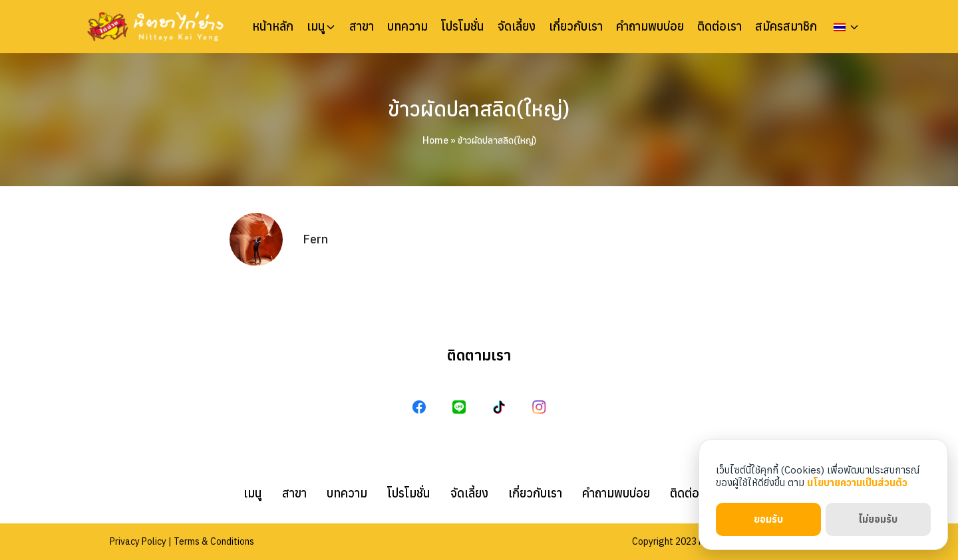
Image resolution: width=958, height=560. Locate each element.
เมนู (316, 27)
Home (435, 140)
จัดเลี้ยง (517, 27)
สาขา (362, 27)
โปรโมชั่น (463, 27)
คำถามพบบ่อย (650, 27)
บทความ (407, 27)
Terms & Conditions (214, 541)
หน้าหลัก (273, 27)
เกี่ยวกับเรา (576, 27)
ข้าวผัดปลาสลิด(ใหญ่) (479, 109)
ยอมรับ (768, 519)
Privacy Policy (138, 541)
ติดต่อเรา (719, 27)
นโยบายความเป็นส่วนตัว (857, 483)
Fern (315, 239)
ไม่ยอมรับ (878, 519)
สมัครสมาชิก (786, 27)
